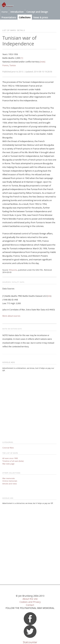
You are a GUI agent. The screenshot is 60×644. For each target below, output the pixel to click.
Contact (30, 605)
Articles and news (10, 484)
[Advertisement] (30, 404)
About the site (30, 599)
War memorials (9, 478)
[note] (43, 62)
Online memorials (10, 481)
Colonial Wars (8, 448)
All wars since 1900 (10, 458)
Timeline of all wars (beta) (13, 461)
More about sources (11, 316)
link (49, 296)
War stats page (8, 464)
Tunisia (13, 65)
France (5, 65)
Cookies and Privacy (30, 602)
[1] (22, 58)
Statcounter (30, 642)
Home (5, 12)
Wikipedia (13, 270)
